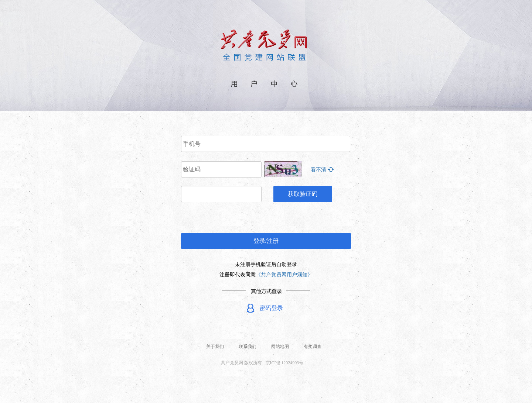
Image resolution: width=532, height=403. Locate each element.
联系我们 (248, 347)
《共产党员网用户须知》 (284, 275)
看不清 (318, 170)
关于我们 (215, 347)
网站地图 (280, 347)
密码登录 (271, 308)
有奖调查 (313, 347)
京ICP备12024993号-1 (287, 363)
